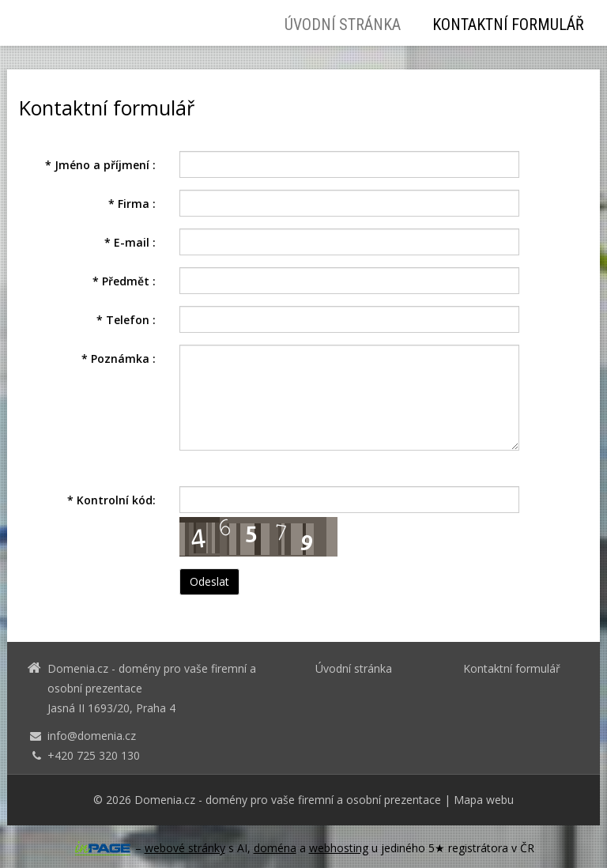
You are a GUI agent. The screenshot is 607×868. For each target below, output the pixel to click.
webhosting (339, 848)
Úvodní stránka (343, 25)
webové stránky (185, 848)
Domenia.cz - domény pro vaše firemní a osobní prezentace (288, 800)
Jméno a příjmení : (100, 165)
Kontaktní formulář (508, 25)
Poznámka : (119, 359)
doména (275, 848)
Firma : (132, 204)
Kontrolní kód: (111, 500)
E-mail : (130, 242)
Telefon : (126, 320)
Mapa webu (484, 800)
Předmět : (124, 281)
